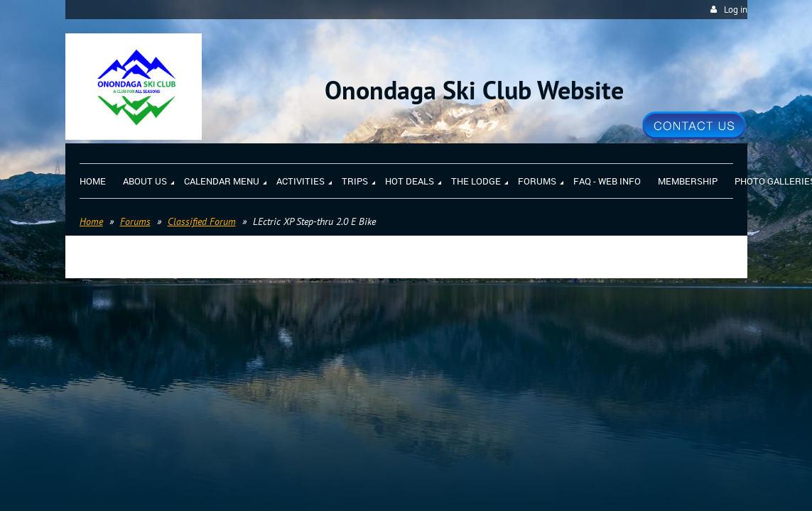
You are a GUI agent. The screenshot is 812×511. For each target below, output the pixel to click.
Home (91, 221)
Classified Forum (202, 221)
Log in (736, 10)
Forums (135, 221)
